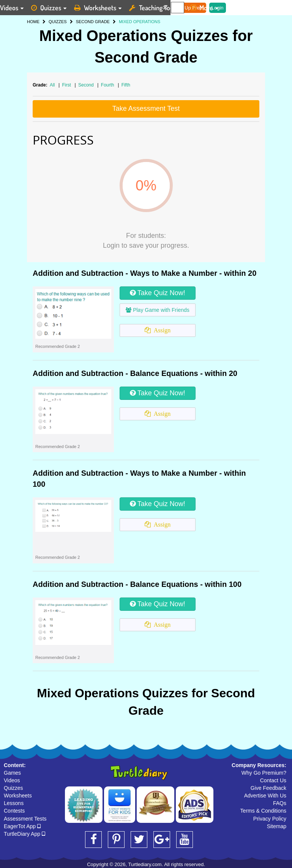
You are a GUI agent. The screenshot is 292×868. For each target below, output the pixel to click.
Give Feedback (268, 788)
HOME (33, 22)
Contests (14, 811)
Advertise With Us (265, 796)
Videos (12, 780)
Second (87, 85)
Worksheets (18, 796)
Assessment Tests (25, 819)
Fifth (126, 85)
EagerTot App (22, 826)
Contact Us (273, 780)
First (67, 85)
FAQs (280, 803)
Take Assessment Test (146, 108)
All (52, 85)
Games (12, 773)
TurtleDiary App (24, 834)
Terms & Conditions (263, 811)
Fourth (108, 85)
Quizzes (13, 788)
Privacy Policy (270, 819)
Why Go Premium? (264, 773)
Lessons (14, 803)
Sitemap (277, 826)
